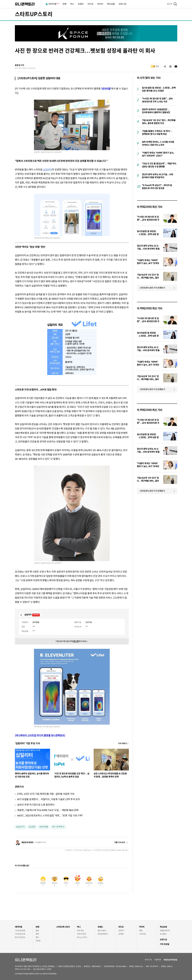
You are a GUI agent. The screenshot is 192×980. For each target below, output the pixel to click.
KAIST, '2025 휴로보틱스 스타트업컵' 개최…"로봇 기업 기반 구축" (50, 816)
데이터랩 (54, 4)
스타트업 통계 (20, 931)
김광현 (33, 827)
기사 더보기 (122, 744)
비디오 (91, 4)
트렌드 (81, 4)
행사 (37, 937)
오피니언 (123, 4)
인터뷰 (38, 941)
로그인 (170, 4)
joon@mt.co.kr (41, 842)
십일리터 (47, 170)
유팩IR (121, 934)
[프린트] (176, 66)
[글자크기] (170, 66)
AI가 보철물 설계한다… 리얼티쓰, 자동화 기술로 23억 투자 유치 (49, 799)
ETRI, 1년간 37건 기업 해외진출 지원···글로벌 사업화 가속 (46, 794)
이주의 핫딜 (81, 934)
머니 (72, 4)
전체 (64, 4)
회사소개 (148, 960)
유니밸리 (163, 934)
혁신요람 (111, 4)
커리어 (100, 4)
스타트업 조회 (20, 934)
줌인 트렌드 (102, 931)
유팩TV (121, 931)
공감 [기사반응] (157, 66)
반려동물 (44, 827)
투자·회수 (81, 931)
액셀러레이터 (165, 931)
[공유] (165, 66)
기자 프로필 (165, 944)
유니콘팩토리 (25, 4)
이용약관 (158, 960)
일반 (37, 931)
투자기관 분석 (20, 937)
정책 (37, 934)
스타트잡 (142, 934)
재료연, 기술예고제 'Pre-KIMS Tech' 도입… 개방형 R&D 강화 (48, 810)
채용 (141, 931)
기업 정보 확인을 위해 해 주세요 (71, 641)
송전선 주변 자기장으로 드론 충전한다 (36, 805)
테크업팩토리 (103, 934)
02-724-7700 (28, 969)
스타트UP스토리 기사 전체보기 (152, 288)
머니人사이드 (82, 937)
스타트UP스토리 (34, 14)
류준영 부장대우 (28, 843)
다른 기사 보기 (120, 843)
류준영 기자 (19, 65)
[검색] (175, 4)
